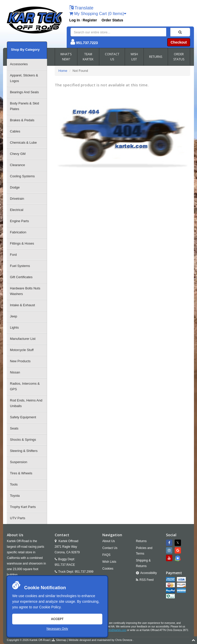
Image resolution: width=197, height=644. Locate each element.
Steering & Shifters (24, 451)
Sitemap (61, 640)
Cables (15, 131)
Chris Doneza (124, 640)
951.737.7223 (87, 43)
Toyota (15, 496)
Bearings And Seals (24, 92)
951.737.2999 (84, 572)
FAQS (106, 555)
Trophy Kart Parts (23, 507)
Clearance (17, 165)
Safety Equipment (23, 417)
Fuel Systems (20, 266)
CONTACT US (112, 57)
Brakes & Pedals (22, 120)
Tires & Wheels (21, 473)
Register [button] (90, 20)
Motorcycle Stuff (22, 350)
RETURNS (156, 57)
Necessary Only (57, 629)
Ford (13, 255)
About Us (109, 541)
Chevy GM (18, 154)
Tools (14, 484)
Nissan (15, 372)
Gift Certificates (21, 277)
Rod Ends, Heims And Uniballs (26, 403)
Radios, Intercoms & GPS (25, 386)
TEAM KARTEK (88, 57)
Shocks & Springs (23, 440)
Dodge (15, 187)
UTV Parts (18, 518)
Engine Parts (19, 221)
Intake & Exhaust (22, 305)
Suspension (19, 462)
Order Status (112, 20)
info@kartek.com (117, 630)
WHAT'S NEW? (66, 57)
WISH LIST (134, 57)
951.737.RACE (65, 565)
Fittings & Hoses (22, 243)
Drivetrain (17, 199)
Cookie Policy (50, 607)
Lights (14, 327)
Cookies (108, 569)
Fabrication (18, 232)
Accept (57, 619)
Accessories (19, 64)
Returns (141, 541)
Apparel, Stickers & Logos (24, 78)
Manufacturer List (23, 339)
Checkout (179, 42)
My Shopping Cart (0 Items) (98, 14)
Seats (14, 428)
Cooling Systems (22, 176)
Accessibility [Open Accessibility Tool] (149, 573)
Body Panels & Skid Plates (24, 106)
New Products (20, 361)
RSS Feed (146, 580)
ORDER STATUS (179, 57)
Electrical (17, 210)
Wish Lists (109, 562)
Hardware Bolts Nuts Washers (25, 291)
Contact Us (110, 548)
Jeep (13, 316)
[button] (81, 8)
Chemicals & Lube (23, 143)
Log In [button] (75, 20)
